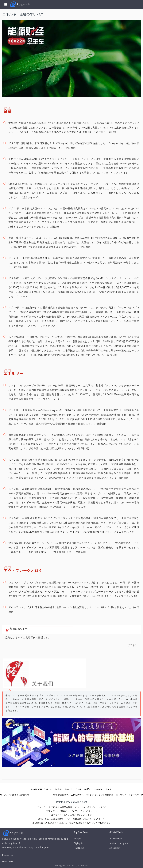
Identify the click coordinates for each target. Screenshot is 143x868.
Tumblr (69, 789)
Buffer (88, 789)
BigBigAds (79, 843)
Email (78, 789)
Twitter (47, 789)
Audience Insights (119, 843)
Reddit (58, 789)
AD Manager (116, 838)
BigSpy (77, 838)
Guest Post (8, 861)
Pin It (109, 789)
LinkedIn (98, 789)
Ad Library (115, 848)
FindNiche (79, 848)
